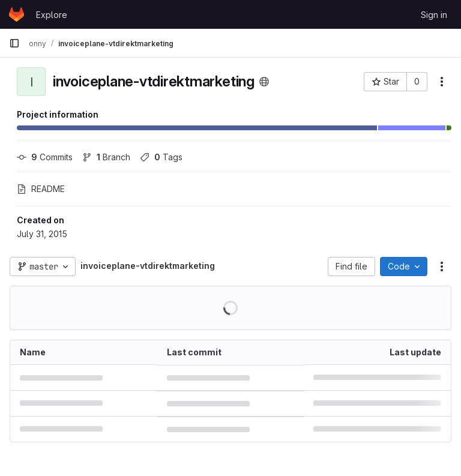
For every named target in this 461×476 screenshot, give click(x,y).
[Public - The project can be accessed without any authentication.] (264, 82)
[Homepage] (17, 14)
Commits (45, 157)
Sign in (434, 15)
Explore (52, 15)
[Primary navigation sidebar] (14, 43)
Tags (161, 157)
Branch (106, 157)
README (41, 189)
